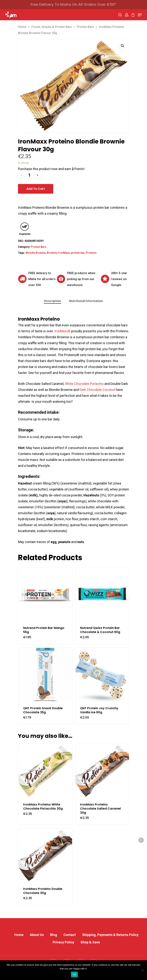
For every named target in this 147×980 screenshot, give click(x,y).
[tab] (52, 301)
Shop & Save (90, 942)
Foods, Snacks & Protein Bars (52, 27)
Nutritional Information (86, 301)
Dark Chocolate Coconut (97, 390)
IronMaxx (64, 253)
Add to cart (36, 189)
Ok (74, 975)
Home (22, 27)
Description (52, 301)
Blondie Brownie (36, 253)
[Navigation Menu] (140, 15)
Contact (70, 935)
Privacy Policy (63, 942)
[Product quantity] (29, 175)
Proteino (91, 253)
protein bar (78, 253)
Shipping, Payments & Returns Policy (110, 935)
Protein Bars (85, 27)
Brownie (52, 253)
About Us (37, 935)
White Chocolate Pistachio (84, 384)
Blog (54, 935)
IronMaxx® (62, 331)
